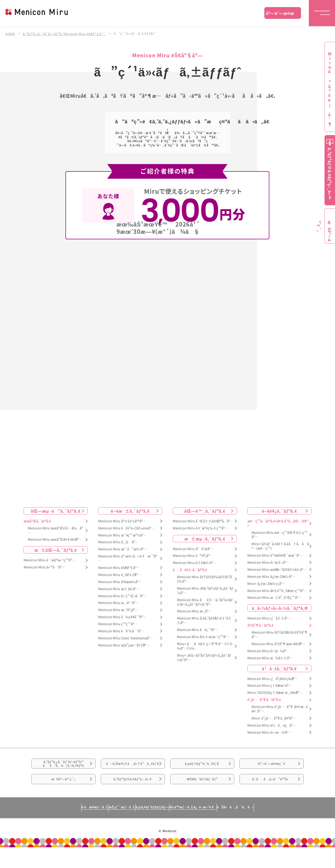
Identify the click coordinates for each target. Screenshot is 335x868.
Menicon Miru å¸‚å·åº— (118, 542)
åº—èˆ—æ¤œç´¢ (280, 14)
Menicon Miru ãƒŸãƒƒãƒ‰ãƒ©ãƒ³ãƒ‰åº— (204, 579)
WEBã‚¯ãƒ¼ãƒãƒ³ (202, 796)
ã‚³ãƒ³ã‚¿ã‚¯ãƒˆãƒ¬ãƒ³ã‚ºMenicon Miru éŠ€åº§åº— (66, 34)
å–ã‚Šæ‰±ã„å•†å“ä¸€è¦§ (133, 770)
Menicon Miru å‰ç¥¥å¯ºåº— (122, 617)
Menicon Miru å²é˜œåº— (193, 548)
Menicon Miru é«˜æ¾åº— (268, 650)
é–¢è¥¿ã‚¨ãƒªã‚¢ (279, 510)
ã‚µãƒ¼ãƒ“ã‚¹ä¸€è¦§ (202, 767)
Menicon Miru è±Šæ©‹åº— (194, 562)
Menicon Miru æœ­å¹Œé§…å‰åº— (55, 530)
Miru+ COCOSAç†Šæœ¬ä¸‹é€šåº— (275, 692)
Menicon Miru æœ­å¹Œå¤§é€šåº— (55, 539)
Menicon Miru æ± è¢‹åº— (119, 588)
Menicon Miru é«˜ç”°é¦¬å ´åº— (122, 595)
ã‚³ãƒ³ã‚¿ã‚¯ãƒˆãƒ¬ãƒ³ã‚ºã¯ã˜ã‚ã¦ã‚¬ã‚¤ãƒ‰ (64, 767)
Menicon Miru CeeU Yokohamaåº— (126, 637)
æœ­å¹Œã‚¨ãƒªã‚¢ (37, 520)
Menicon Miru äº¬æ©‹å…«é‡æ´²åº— (128, 558)
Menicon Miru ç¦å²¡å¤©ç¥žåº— (273, 678)
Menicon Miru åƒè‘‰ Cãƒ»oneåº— (126, 527)
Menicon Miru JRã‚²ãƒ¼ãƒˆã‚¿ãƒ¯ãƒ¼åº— (205, 590)
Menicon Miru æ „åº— (194, 611)
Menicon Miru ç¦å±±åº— (269, 618)
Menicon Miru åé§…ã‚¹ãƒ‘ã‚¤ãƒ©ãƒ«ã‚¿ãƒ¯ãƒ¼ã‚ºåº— (205, 601)
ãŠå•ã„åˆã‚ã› (283, 827)
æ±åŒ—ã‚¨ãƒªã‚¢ (56, 549)
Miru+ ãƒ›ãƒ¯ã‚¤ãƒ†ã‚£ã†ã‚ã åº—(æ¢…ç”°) (280, 546)
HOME (10, 34)
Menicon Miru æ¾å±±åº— (270, 657)
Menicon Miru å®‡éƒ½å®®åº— (122, 520)
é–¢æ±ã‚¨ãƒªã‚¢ (130, 510)
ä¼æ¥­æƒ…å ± (46, 827)
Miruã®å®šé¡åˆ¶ (330, 89)
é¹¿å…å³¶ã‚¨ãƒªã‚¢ (264, 699)
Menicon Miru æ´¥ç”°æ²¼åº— (122, 535)
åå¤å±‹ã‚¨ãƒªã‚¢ (190, 569)
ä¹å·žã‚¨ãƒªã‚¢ (279, 668)
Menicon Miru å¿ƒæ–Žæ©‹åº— (271, 576)
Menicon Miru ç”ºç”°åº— (118, 624)
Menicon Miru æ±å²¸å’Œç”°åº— (274, 597)
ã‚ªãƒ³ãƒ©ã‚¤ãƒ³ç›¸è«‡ (133, 796)
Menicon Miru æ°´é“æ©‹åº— (122, 549)
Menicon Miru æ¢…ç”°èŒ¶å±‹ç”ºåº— (279, 534)
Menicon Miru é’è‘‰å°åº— (121, 631)
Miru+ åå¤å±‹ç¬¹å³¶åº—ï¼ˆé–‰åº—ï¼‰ (205, 645)
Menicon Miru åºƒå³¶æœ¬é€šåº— (278, 643)
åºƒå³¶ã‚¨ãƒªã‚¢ (260, 625)
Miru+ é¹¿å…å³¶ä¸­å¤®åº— (274, 718)
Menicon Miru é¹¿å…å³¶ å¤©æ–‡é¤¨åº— (280, 709)
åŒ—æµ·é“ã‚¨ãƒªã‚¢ (56, 510)
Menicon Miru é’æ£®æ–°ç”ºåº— (49, 560)
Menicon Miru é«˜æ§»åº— (268, 562)
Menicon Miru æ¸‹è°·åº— (118, 602)
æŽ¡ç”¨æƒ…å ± (96, 827)
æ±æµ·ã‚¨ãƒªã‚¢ (205, 538)
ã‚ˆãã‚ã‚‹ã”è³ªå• (272, 796)
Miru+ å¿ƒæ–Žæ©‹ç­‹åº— (266, 583)
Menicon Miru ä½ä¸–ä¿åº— (272, 725)
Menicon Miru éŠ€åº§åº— (119, 567)
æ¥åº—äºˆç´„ (63, 796)
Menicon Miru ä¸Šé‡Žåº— (119, 574)
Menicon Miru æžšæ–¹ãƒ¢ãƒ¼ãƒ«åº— (277, 569)
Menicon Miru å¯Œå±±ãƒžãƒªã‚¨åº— (203, 520)
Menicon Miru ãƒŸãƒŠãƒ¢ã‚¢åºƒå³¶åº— (280, 634)
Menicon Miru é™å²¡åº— (193, 555)
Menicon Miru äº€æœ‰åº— (120, 581)
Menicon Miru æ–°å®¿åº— (118, 609)
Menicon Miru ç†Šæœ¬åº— (270, 685)
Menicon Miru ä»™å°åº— (44, 567)
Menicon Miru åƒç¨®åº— (197, 629)
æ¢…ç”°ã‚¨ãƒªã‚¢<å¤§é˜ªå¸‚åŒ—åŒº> (278, 523)
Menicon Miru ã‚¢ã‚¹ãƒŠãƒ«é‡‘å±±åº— (204, 620)
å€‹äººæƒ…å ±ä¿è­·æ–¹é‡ (216, 827)
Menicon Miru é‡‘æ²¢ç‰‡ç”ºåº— (200, 527)
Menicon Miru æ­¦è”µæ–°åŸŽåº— (124, 645)
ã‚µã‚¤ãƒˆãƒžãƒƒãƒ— (150, 827)
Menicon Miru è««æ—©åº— (269, 732)
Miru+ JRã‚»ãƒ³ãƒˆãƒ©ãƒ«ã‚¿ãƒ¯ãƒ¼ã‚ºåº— (204, 657)
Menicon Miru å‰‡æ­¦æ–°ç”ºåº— (203, 636)
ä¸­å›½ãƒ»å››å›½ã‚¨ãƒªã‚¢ (279, 607)
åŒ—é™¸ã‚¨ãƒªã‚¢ (205, 510)
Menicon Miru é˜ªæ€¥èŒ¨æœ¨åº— (275, 555)
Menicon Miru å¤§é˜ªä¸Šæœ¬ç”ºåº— (277, 590)
